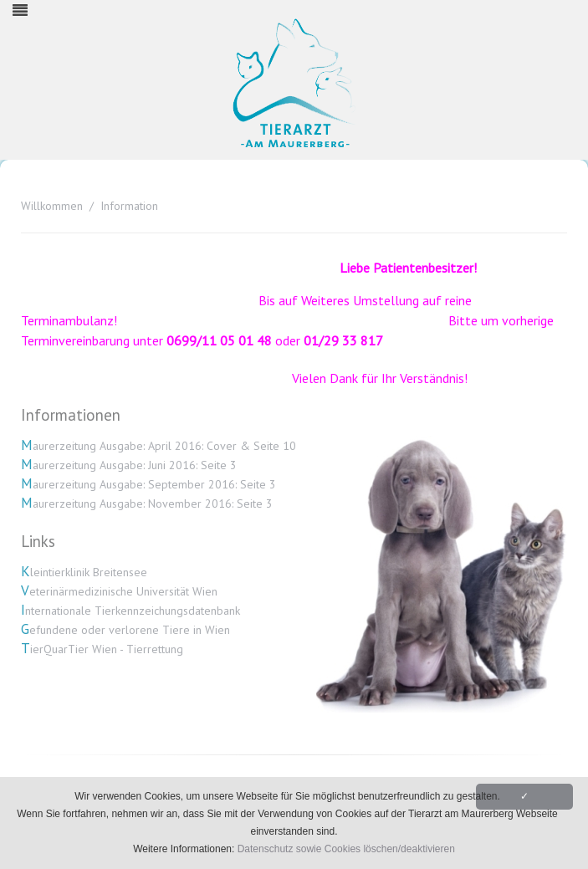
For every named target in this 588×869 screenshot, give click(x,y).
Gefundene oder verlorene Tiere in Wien (125, 630)
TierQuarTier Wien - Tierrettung (102, 649)
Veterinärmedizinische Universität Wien (119, 591)
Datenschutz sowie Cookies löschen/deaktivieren (346, 849)
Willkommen (52, 206)
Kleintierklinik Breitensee (84, 572)
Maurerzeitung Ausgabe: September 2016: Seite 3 (148, 484)
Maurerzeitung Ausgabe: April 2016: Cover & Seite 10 (159, 446)
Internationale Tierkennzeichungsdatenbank (130, 611)
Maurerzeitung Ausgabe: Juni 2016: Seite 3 (129, 465)
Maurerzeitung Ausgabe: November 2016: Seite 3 (147, 504)
